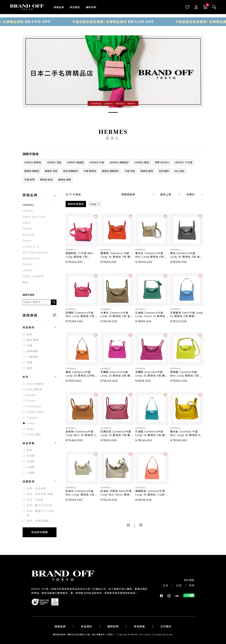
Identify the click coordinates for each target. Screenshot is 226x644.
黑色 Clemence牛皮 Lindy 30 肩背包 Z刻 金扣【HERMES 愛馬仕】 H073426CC (186, 255)
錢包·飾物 (33, 340)
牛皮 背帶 (29, 180)
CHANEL (28, 211)
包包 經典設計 (71, 171)
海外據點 (189, 580)
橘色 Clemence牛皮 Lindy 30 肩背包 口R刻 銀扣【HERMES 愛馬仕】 (82, 374)
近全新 (31, 456)
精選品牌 (59, 7)
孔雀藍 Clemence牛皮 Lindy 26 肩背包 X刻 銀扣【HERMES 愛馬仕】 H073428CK (152, 433)
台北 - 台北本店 (36, 488)
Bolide (31, 395)
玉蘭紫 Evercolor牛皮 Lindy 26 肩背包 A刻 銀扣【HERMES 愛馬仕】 (117, 374)
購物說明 (91, 7)
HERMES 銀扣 (142, 162)
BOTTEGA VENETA (35, 253)
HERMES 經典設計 (119, 162)
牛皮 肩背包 (90, 171)
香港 (192, 585)
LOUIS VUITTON (34, 217)
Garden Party (35, 412)
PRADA (27, 229)
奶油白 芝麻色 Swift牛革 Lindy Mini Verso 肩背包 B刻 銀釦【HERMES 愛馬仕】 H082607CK (116, 493)
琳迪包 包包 (51, 171)
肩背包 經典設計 (110, 171)
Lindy (30, 423)
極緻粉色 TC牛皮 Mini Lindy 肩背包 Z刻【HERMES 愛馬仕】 (79, 255)
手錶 (29, 346)
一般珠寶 (32, 357)
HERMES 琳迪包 (75, 162)
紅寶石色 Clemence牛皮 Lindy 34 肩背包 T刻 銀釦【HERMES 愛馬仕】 (117, 433)
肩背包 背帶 (65, 180)
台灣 (179, 585)
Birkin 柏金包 (35, 384)
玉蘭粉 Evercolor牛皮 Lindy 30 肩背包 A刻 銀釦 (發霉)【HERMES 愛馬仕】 (152, 374)
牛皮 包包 (130, 171)
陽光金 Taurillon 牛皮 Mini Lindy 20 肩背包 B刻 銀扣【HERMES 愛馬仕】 (187, 433)
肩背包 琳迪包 (32, 171)
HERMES (28, 205)
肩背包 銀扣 (147, 171)
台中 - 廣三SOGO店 (39, 505)
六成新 (31, 473)
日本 (166, 585)
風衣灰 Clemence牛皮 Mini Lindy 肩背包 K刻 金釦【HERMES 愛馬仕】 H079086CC (151, 255)
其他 (25, 282)
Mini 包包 (180, 171)
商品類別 (75, 7)
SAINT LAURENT (34, 276)
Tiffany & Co (31, 247)
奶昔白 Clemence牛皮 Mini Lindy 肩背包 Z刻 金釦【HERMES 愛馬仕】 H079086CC (82, 493)
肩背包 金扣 (46, 180)
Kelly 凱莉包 (35, 389)
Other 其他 (34, 435)
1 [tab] (113, 112)
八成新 (31, 467)
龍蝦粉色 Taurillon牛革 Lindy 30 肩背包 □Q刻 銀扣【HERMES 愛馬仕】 (152, 493)
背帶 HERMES (162, 162)
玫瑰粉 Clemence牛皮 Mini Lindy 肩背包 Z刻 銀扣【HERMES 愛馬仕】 (82, 315)
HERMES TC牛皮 (184, 162)
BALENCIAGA (31, 259)
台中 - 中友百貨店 (38, 521)
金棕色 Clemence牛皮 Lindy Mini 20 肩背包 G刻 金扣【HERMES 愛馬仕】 (82, 433)
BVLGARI (29, 235)
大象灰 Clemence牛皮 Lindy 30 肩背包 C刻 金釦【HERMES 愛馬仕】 (117, 315)
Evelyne (32, 418)
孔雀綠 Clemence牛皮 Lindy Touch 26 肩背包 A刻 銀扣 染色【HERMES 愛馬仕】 (152, 315)
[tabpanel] (113, 71)
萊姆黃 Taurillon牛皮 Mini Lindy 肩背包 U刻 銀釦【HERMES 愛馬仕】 (186, 374)
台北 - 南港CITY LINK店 (41, 513)
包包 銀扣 (164, 171)
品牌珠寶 (32, 351)
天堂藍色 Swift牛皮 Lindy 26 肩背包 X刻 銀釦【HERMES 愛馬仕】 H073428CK (187, 315)
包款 (29, 334)
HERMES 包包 (54, 162)
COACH (28, 264)
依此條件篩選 (40, 532)
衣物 (29, 362)
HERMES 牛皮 (97, 162)
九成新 (31, 461)
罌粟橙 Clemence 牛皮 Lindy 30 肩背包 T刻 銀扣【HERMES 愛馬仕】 (117, 255)
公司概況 (166, 626)
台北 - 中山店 (35, 500)
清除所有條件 (76, 204)
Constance (34, 406)
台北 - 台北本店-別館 (40, 494)
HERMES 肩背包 (33, 162)
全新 (29, 450)
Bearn (31, 429)
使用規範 (139, 626)
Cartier (27, 241)
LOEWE (28, 270)
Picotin (31, 401)
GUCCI (27, 223)
